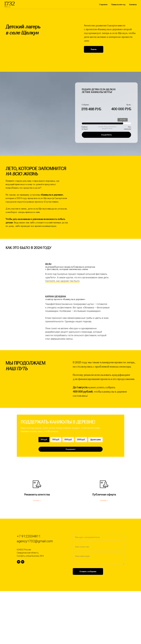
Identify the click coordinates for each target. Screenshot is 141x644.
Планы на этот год (118, 4)
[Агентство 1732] (19, 615)
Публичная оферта (104, 547)
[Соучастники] (23, 615)
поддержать (106, 135)
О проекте (103, 4)
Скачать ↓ (37, 553)
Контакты (133, 4)
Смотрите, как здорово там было (62, 334)
